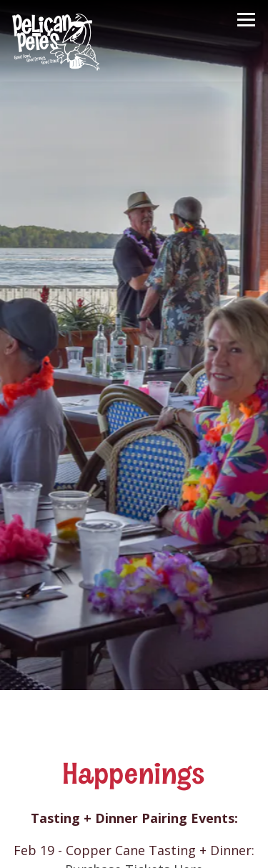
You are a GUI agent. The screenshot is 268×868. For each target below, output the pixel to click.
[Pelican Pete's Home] (57, 41)
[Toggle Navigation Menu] (246, 20)
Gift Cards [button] (134, 847)
